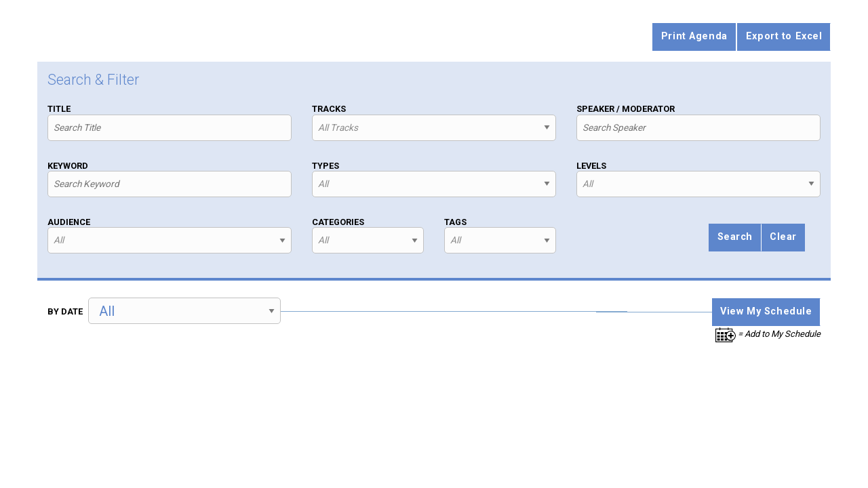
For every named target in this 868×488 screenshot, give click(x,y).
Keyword (68, 166)
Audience (69, 222)
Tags (455, 222)
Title (59, 109)
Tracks (329, 109)
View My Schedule (766, 311)
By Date (65, 311)
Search (735, 237)
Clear (783, 237)
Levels (591, 166)
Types (325, 166)
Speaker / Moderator (626, 109)
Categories (338, 222)
